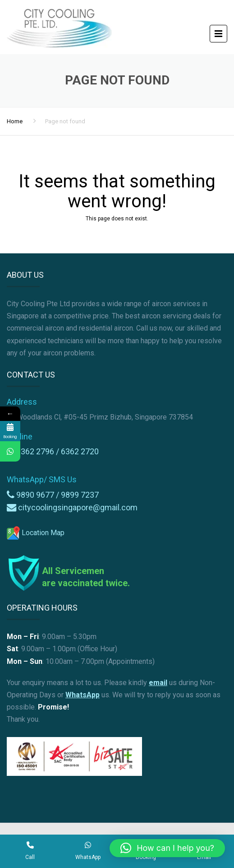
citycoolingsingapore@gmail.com (78, 507)
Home (15, 121)
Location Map (36, 533)
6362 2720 (80, 451)
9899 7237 (80, 495)
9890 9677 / (39, 495)
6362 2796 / (39, 451)
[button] (167, 848)
